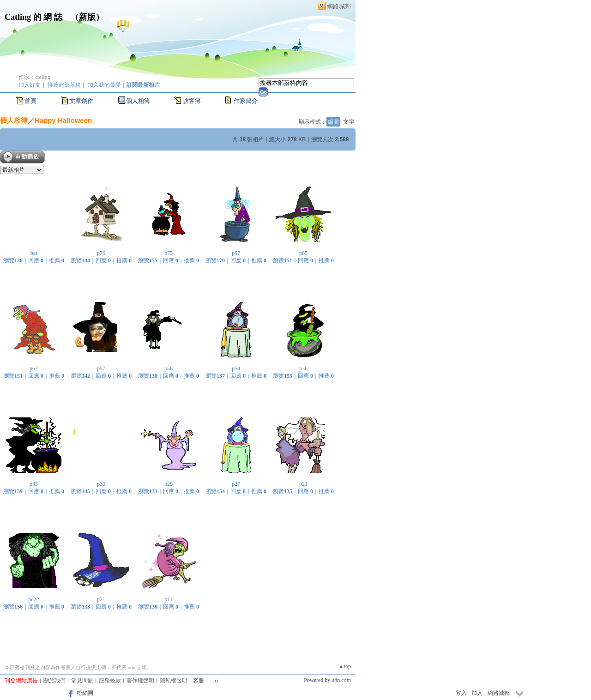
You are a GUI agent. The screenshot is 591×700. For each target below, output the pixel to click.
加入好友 (30, 85)
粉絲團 (85, 693)
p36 (303, 368)
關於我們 (54, 681)
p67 (236, 253)
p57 (101, 368)
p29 (169, 484)
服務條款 (110, 681)
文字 (349, 122)
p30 (101, 484)
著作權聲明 (140, 681)
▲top (345, 666)
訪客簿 (192, 101)
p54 (236, 368)
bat (34, 253)
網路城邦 (339, 6)
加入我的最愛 (104, 85)
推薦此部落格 (64, 85)
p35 (34, 484)
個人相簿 (138, 101)
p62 (34, 368)
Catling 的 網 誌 (33, 17)
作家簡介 (246, 101)
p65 (303, 253)
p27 (236, 484)
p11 (169, 599)
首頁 (30, 101)
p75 (169, 253)
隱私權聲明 (174, 681)
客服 (199, 681)
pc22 (33, 599)
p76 (101, 253)
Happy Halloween (63, 120)
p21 (101, 599)
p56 (169, 368)
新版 (87, 17)
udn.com (341, 680)
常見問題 (82, 681)
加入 (477, 693)
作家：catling (34, 77)
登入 (461, 693)
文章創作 (81, 101)
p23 (303, 484)
